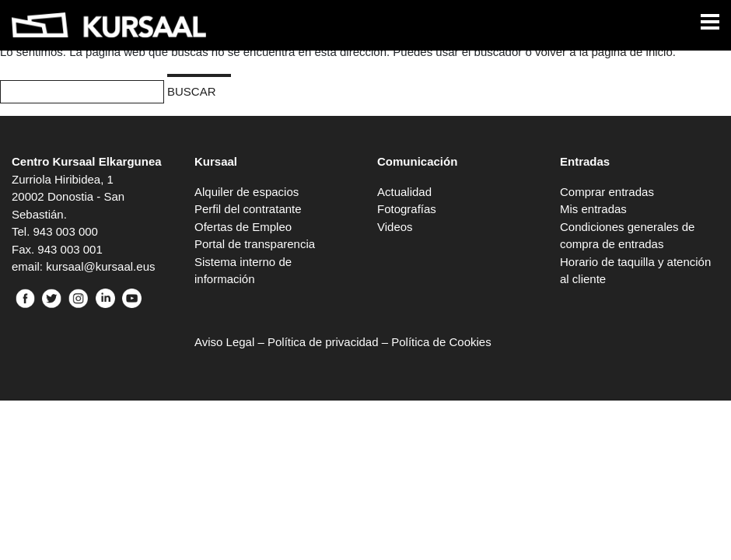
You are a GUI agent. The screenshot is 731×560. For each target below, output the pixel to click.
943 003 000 (66, 231)
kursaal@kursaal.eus (100, 266)
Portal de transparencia (255, 244)
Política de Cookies (441, 342)
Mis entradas (593, 209)
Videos (395, 227)
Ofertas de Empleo (243, 227)
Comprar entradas (607, 192)
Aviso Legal (224, 342)
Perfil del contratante (248, 209)
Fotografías (407, 209)
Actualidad (404, 192)
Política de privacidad (323, 342)
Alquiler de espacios (247, 192)
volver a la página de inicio (604, 52)
